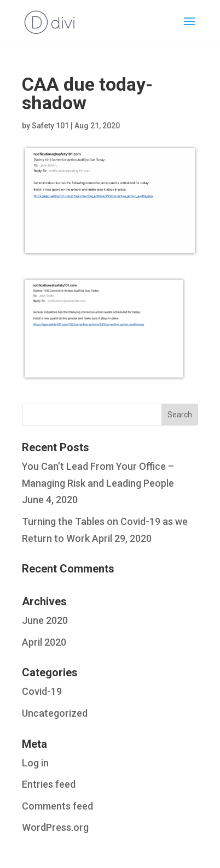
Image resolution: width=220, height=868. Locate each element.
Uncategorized (55, 713)
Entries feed (49, 784)
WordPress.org (55, 827)
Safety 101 (50, 126)
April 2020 (44, 642)
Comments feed (57, 806)
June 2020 (45, 620)
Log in (35, 763)
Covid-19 (42, 691)
